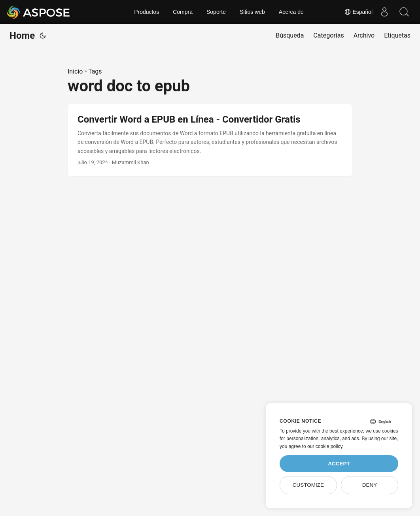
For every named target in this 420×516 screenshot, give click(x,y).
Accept (339, 464)
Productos (147, 12)
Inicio (75, 71)
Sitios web (252, 12)
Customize (308, 485)
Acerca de (291, 12)
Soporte (216, 12)
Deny (370, 485)
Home (22, 36)
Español (358, 12)
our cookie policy (325, 446)
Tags (95, 71)
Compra (183, 12)
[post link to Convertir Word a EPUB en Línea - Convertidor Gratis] (210, 140)
